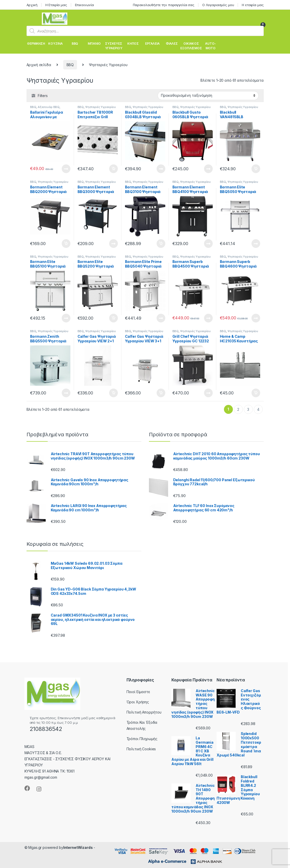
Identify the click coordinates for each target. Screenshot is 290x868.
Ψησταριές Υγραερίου (100, 107)
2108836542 (46, 729)
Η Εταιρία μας (56, 5)
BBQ (75, 44)
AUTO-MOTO (210, 46)
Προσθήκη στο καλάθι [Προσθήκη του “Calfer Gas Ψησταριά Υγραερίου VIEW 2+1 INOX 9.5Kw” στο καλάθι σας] (114, 393)
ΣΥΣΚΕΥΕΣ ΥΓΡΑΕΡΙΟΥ (114, 46)
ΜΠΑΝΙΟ (94, 44)
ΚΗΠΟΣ (133, 44)
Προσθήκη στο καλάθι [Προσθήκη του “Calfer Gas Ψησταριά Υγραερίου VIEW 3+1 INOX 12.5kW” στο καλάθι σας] (161, 393)
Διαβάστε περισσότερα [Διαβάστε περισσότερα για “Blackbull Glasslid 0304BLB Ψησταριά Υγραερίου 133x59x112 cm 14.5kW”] (161, 169)
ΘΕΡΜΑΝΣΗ (36, 44)
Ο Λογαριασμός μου (218, 5)
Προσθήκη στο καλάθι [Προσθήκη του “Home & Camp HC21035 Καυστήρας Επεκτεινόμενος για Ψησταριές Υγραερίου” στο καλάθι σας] (256, 393)
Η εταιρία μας (253, 5)
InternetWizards (78, 847)
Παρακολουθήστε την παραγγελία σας (164, 5)
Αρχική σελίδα (39, 65)
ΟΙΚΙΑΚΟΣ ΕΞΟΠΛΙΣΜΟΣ (191, 46)
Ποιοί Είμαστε (138, 692)
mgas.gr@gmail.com (41, 777)
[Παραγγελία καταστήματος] (208, 95)
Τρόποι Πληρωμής (142, 739)
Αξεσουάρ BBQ (49, 107)
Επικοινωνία (84, 5)
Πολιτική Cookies (141, 749)
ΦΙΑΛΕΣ (172, 44)
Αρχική (32, 5)
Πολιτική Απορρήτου (144, 712)
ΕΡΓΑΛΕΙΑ (152, 44)
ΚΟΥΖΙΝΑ (55, 44)
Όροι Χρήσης (138, 702)
